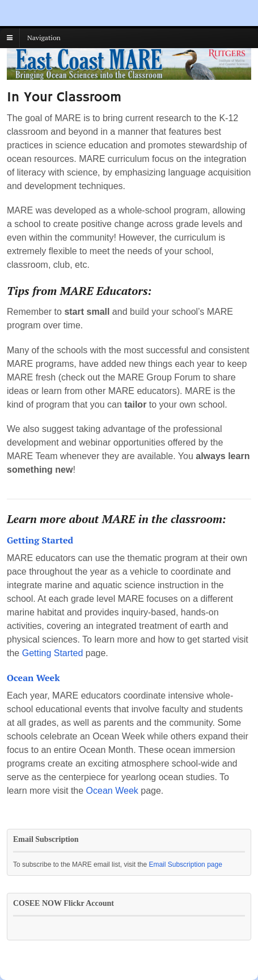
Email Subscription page (185, 865)
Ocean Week (112, 791)
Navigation (44, 38)
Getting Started (53, 653)
